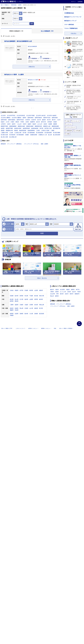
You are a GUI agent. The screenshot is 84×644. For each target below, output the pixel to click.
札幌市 (68, 290)
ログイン (74, 2)
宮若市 (25, 124)
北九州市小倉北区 (41, 115)
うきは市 (19, 124)
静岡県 (12, 301)
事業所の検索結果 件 (16, 31)
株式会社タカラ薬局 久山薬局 (14, 74)
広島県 (26, 308)
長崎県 (21, 314)
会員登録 (80, 2)
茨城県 (12, 296)
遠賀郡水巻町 (18, 128)
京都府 (21, 305)
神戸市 (78, 290)
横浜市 (52, 290)
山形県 (36, 290)
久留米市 (34, 120)
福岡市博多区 (38, 118)
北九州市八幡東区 (6, 118)
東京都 (36, 296)
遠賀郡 (3, 128)
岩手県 (21, 290)
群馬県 (21, 296)
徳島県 (36, 308)
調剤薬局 (3, 144)
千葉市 (79, 292)
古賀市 (9, 124)
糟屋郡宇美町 (4, 126)
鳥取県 (12, 308)
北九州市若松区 (21, 115)
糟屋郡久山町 (47, 126)
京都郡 (27, 135)
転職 (68, 134)
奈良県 (36, 305)
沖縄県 (12, 315)
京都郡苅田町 (34, 135)
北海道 (12, 290)
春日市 (38, 122)
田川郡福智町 (20, 135)
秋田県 (31, 290)
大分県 (31, 314)
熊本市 (72, 294)
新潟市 (62, 294)
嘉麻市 (29, 124)
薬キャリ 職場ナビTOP (7, 328)
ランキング (76, 121)
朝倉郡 (16, 130)
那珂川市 (44, 122)
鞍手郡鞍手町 (57, 128)
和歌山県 (42, 305)
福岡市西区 (4, 120)
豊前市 (17, 122)
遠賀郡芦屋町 (9, 128)
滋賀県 (17, 305)
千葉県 (31, 296)
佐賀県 (17, 314)
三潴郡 (52, 130)
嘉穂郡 (3, 130)
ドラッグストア (71, 127)
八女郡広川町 (18, 133)
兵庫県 (31, 305)
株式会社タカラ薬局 (33, 80)
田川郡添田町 (40, 133)
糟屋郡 (55, 124)
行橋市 (12, 122)
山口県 (31, 308)
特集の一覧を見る (42, 278)
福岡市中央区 (47, 118)
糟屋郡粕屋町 (55, 126)
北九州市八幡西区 (17, 118)
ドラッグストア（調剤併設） (15, 144)
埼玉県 (26, 296)
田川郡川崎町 (57, 133)
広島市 (69, 292)
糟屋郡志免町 (21, 126)
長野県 (36, 299)
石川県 (21, 299)
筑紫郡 (50, 124)
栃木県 (17, 296)
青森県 (17, 290)
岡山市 (52, 296)
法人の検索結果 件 (47, 31)
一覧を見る (73, 33)
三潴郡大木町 (4, 133)
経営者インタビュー (34, 328)
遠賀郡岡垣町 (26, 128)
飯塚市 (44, 120)
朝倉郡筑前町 (23, 130)
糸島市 (45, 124)
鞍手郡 (41, 128)
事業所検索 (14, 5)
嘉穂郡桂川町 (9, 130)
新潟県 (12, 299)
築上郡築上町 (13, 137)
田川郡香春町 (31, 133)
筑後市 (3, 122)
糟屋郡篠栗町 (13, 126)
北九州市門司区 (11, 115)
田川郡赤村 (12, 135)
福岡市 (24, 118)
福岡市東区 (31, 118)
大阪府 (26, 305)
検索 (32, 24)
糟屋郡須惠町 (30, 126)
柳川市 (54, 120)
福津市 (14, 124)
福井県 (26, 299)
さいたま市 (63, 292)
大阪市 (57, 290)
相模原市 (77, 294)
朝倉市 (34, 124)
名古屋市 (62, 290)
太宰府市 (3, 124)
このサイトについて (21, 328)
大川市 (8, 122)
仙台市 (74, 292)
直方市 (39, 120)
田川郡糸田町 (48, 133)
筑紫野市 (33, 122)
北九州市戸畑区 (31, 115)
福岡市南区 (55, 118)
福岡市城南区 (12, 120)
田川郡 (25, 133)
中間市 (22, 122)
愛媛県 (12, 310)
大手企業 (78, 131)
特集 (56, 328)
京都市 (57, 292)
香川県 (41, 308)
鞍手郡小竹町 (48, 128)
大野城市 (50, 122)
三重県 (12, 305)
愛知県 (17, 301)
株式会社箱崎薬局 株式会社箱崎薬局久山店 (18, 41)
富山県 (17, 299)
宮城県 (26, 290)
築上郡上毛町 (4, 137)
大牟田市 (28, 120)
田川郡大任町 (4, 135)
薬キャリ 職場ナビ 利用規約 (66, 328)
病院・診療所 (44, 144)
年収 (68, 121)
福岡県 (20, 5)
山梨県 (31, 299)
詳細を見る (32, 67)
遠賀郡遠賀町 (35, 128)
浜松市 (67, 294)
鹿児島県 (42, 314)
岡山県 (21, 308)
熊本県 (26, 314)
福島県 (41, 290)
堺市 (58, 294)
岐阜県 (41, 299)
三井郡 (38, 130)
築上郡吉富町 (57, 135)
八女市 (59, 120)
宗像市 (55, 122)
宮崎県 (36, 314)
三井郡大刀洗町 (45, 130)
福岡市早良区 (20, 120)
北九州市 (3, 115)
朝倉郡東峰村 (31, 130)
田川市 (49, 120)
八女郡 (11, 133)
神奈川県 (42, 296)
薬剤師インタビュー (46, 328)
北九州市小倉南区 (52, 115)
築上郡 (50, 135)
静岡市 (57, 296)
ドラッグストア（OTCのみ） (32, 144)
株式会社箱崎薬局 (32, 46)
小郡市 (27, 122)
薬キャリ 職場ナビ (5, 5)
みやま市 (40, 124)
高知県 (17, 310)
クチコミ (69, 124)
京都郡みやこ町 (43, 135)
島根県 (17, 308)
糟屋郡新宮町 (38, 126)
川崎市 (52, 292)
